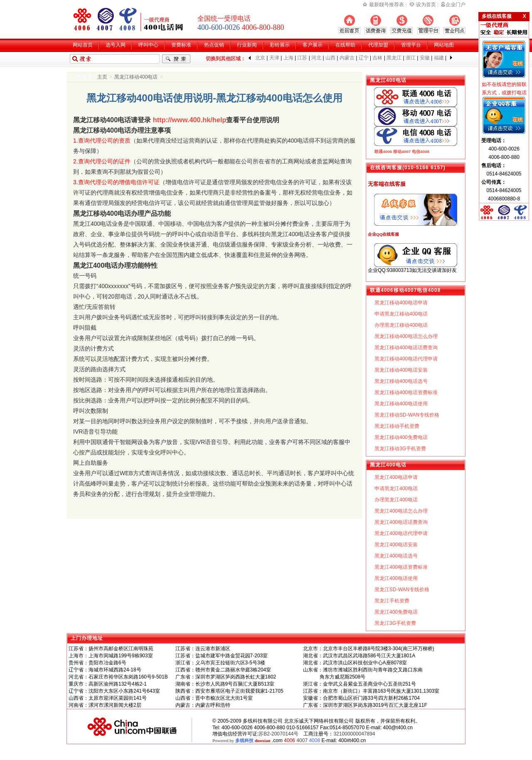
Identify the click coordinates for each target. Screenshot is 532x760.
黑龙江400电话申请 (396, 477)
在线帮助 (345, 45)
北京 (260, 58)
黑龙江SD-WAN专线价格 (402, 590)
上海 (288, 58)
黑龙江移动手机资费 (397, 426)
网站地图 (444, 45)
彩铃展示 (280, 45)
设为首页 (426, 5)
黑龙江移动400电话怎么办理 (406, 336)
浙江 (411, 58)
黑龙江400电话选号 (396, 556)
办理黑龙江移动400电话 (401, 325)
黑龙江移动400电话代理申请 (406, 359)
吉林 (377, 58)
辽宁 (364, 58)
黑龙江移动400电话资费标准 (406, 392)
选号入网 (116, 45)
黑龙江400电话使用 (396, 578)
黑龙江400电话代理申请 (401, 533)
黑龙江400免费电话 (396, 612)
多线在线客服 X (504, 16)
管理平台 (411, 45)
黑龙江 (394, 58)
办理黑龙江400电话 (396, 500)
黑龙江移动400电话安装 (401, 370)
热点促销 (214, 45)
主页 (102, 77)
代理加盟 (378, 45)
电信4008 (421, 152)
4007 (302, 740)
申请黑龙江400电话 (396, 489)
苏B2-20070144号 (278, 734)
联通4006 (383, 152)
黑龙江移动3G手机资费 (400, 449)
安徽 (425, 58)
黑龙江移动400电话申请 (401, 303)
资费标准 (181, 45)
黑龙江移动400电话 (136, 77)
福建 (439, 58)
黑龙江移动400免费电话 (401, 437)
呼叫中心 (148, 45)
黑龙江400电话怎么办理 (401, 511)
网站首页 (83, 45)
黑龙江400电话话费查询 (401, 522)
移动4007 (402, 152)
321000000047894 (354, 734)
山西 (330, 58)
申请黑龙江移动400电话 (401, 314)
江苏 (302, 58)
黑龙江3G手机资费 (395, 623)
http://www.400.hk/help (190, 120)
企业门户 (456, 5)
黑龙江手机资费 (392, 601)
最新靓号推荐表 (387, 5)
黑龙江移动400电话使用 (401, 404)
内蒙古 (347, 58)
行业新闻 (247, 45)
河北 (316, 58)
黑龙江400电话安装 (396, 545)
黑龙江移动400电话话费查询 (406, 348)
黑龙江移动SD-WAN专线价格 (407, 415)
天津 (274, 58)
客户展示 (313, 45)
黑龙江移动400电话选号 (401, 381)
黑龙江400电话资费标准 (401, 567)
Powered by (241, 740)
